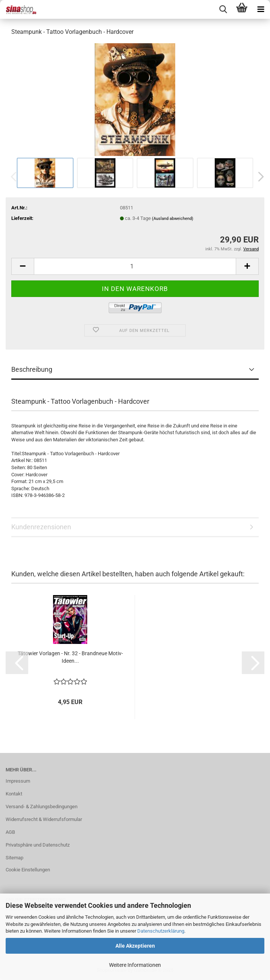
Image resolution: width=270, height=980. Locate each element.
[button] (259, 177)
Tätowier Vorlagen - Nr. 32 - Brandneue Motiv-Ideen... (70, 657)
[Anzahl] (135, 266)
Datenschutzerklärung (161, 931)
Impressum (18, 781)
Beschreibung (32, 369)
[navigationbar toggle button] (261, 9)
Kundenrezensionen (41, 527)
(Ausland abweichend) (173, 219)
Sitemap (14, 858)
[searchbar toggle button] (223, 9)
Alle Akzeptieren (135, 946)
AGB (10, 832)
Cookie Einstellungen (28, 870)
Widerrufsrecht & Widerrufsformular (44, 819)
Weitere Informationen (135, 965)
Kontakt (14, 794)
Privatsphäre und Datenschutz (38, 845)
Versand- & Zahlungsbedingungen (42, 807)
